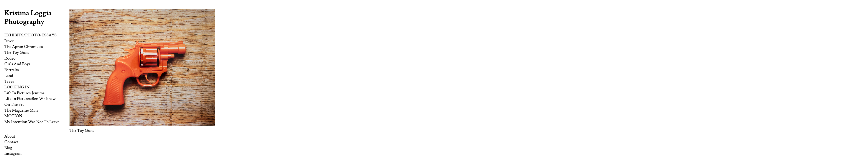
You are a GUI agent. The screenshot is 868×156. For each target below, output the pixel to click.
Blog (8, 148)
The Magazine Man (21, 110)
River (9, 41)
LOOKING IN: (17, 87)
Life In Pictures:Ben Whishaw (30, 99)
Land (9, 76)
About (10, 136)
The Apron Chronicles (24, 47)
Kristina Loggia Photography (28, 17)
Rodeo (10, 58)
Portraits (12, 70)
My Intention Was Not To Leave (32, 122)
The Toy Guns (17, 52)
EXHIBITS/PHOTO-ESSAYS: (31, 35)
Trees (9, 81)
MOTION (13, 116)
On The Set (14, 104)
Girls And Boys (17, 64)
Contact (11, 142)
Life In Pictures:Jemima (25, 93)
